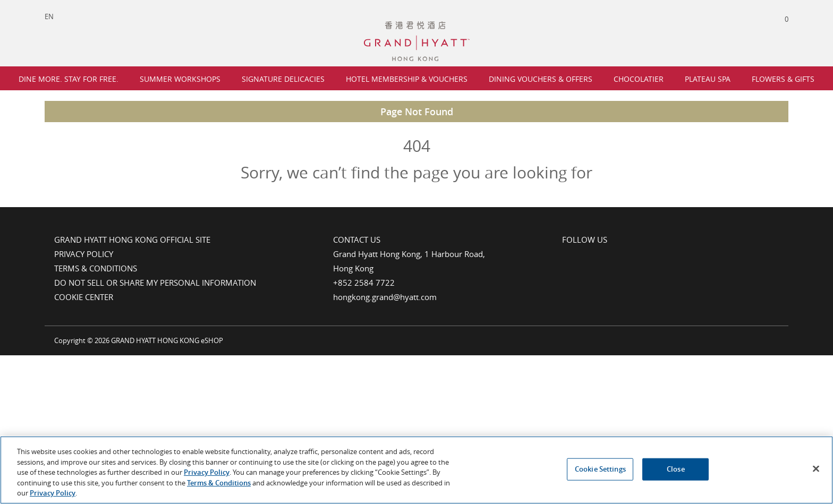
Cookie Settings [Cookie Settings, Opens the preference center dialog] (600, 470)
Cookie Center (84, 297)
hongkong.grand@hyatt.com (385, 297)
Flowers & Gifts (783, 79)
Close (676, 470)
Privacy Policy (84, 254)
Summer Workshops (180, 79)
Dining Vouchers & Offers (541, 79)
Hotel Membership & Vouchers (407, 79)
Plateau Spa (708, 79)
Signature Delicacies (283, 79)
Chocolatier (639, 79)
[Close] (816, 469)
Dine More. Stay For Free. (69, 79)
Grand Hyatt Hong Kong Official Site (132, 240)
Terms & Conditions (96, 268)
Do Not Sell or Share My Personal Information (155, 283)
